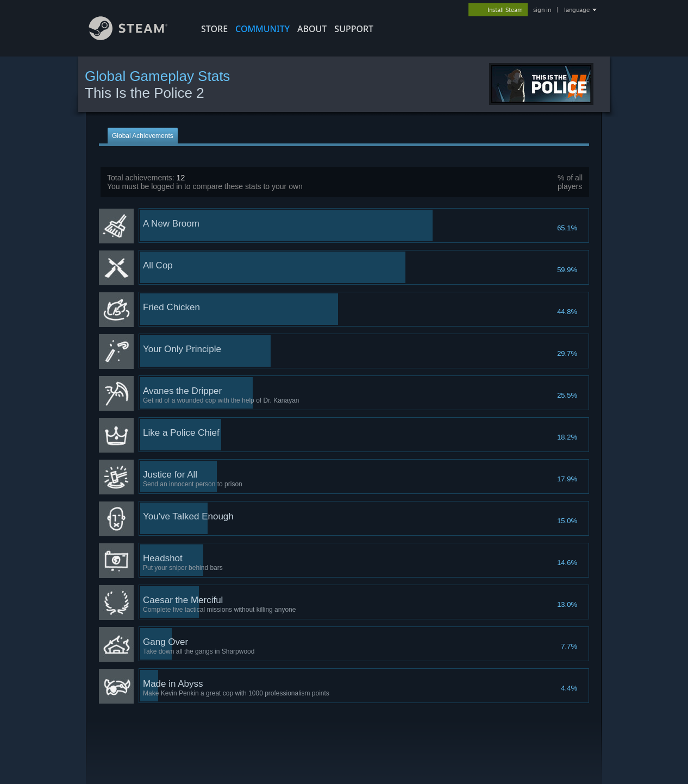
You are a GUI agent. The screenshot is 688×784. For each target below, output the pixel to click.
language (577, 10)
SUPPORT (354, 29)
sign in (542, 10)
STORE (214, 29)
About (312, 29)
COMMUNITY (262, 29)
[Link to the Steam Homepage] (136, 37)
